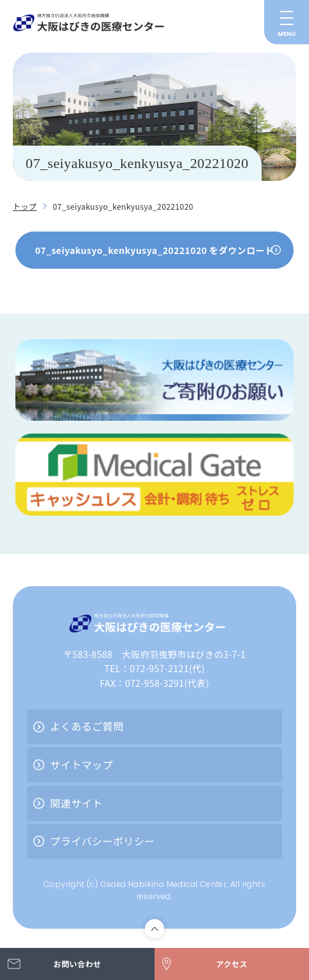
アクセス (232, 964)
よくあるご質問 (87, 726)
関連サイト (76, 803)
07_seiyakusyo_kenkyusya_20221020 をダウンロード (155, 250)
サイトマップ (81, 765)
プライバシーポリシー (103, 841)
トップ (25, 206)
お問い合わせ (77, 964)
